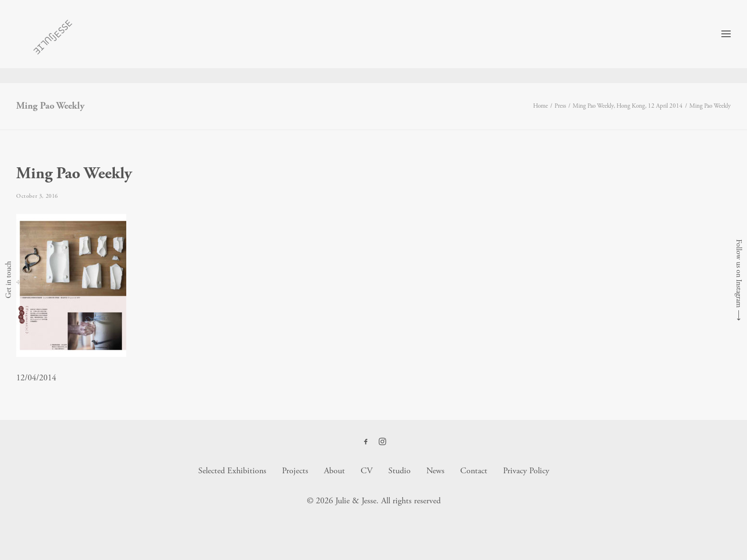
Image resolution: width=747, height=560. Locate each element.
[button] (366, 443)
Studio (399, 471)
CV (367, 471)
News (435, 471)
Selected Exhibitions (232, 471)
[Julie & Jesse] (47, 41)
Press (560, 107)
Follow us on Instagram (739, 274)
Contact (474, 471)
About (334, 471)
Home (540, 107)
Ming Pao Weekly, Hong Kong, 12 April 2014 (628, 107)
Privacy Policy (526, 471)
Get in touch (8, 280)
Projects (295, 471)
